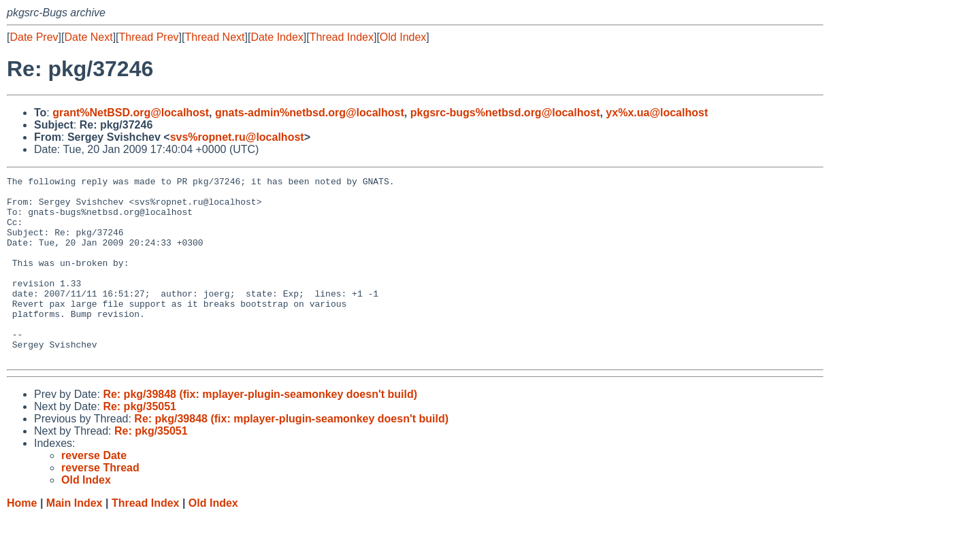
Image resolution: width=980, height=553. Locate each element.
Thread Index (342, 37)
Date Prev (34, 37)
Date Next (88, 37)
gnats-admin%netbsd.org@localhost (310, 113)
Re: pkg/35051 (140, 443)
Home (22, 540)
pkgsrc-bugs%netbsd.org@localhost (505, 113)
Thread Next (214, 37)
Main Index (75, 540)
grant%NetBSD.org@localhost (131, 113)
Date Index (277, 37)
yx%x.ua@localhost (657, 113)
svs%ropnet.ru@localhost (237, 137)
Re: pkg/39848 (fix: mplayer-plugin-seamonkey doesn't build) (260, 431)
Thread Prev (149, 37)
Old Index (403, 37)
